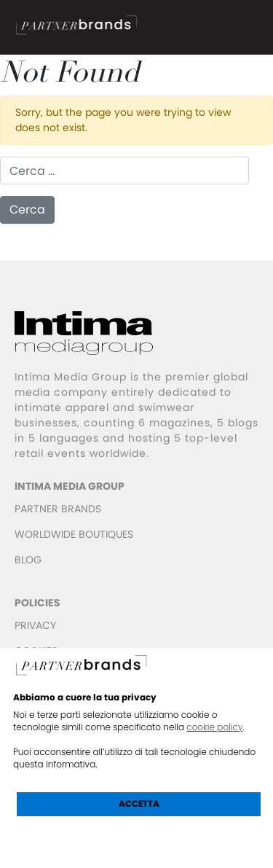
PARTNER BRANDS (58, 509)
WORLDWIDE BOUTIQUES (74, 534)
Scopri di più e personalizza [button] (139, 836)
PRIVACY (35, 625)
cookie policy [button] (214, 727)
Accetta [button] (139, 804)
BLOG (28, 560)
